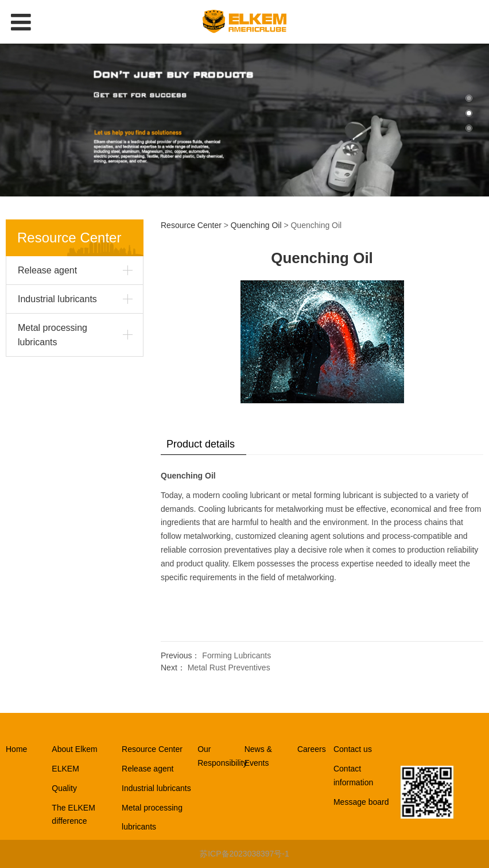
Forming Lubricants (236, 655)
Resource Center (191, 225)
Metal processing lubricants (53, 335)
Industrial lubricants (57, 299)
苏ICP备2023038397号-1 (244, 854)
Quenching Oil (256, 225)
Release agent (47, 270)
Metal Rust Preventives (229, 668)
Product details (201, 444)
